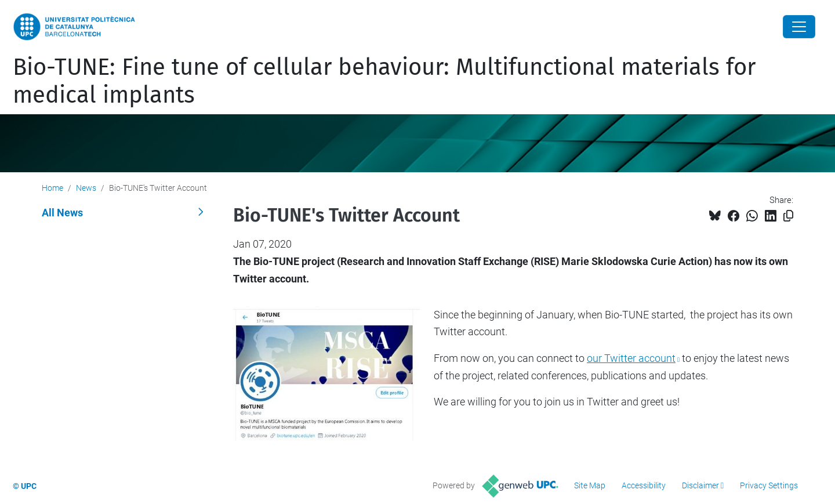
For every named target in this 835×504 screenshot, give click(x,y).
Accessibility (644, 485)
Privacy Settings (769, 485)
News (86, 188)
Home (52, 188)
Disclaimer (700, 485)
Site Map (590, 485)
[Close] (799, 27)
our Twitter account (631, 358)
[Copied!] (788, 216)
